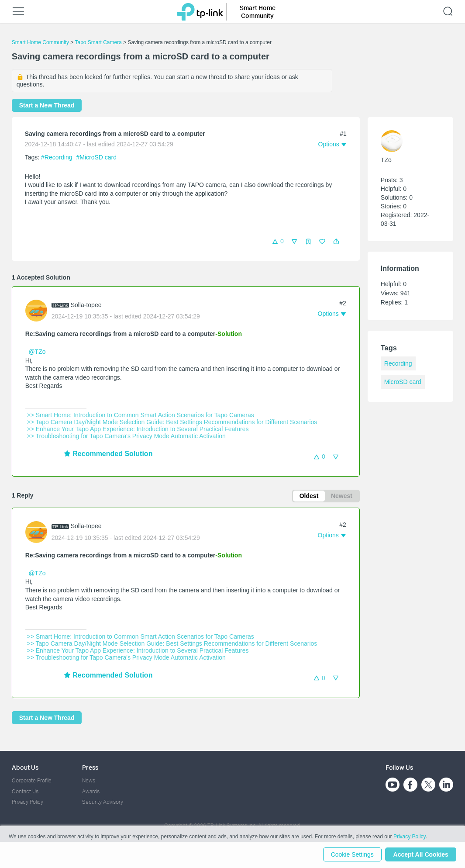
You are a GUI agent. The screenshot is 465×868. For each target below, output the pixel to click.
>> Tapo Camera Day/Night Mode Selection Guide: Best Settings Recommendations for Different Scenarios (172, 422)
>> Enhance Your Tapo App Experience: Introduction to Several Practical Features (138, 429)
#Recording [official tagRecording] (58, 157)
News (89, 781)
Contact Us (25, 791)
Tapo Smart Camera (98, 42)
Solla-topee (86, 305)
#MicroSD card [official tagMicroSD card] (96, 157)
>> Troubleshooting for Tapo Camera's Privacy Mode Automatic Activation (126, 436)
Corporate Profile (32, 781)
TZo (386, 160)
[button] (336, 242)
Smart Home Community (40, 42)
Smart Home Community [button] (258, 12)
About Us (25, 767)
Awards (91, 791)
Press (90, 767)
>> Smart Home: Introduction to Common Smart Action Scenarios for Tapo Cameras (141, 415)
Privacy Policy (28, 802)
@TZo (37, 352)
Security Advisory (103, 802)
